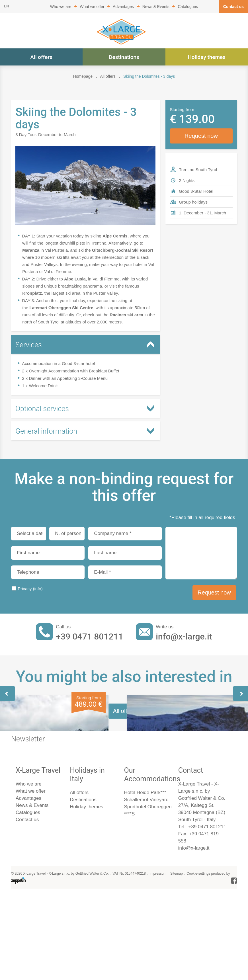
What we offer (92, 7)
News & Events (156, 7)
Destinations (124, 57)
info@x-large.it (184, 636)
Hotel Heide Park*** (145, 950)
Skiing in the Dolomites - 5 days (181, 768)
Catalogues (188, 7)
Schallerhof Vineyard (146, 957)
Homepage (83, 76)
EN (6, 6)
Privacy (30, 589)
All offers (41, 57)
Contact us (233, 7)
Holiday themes (207, 57)
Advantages (123, 7)
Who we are (61, 7)
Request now (201, 136)
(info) (38, 589)
